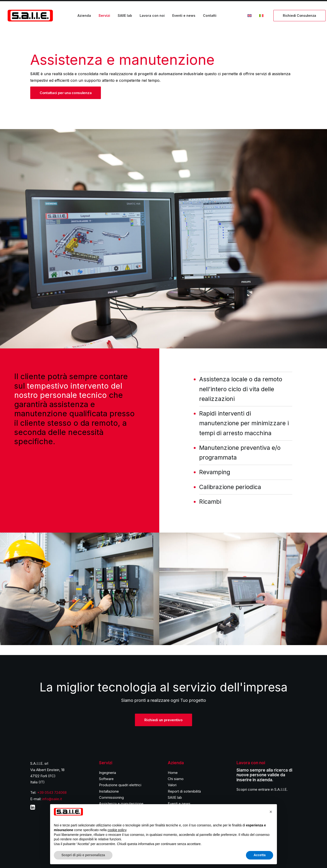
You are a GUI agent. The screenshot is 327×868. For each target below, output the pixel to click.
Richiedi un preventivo (163, 720)
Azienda (84, 15)
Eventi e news (184, 15)
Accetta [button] (260, 855)
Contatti (210, 15)
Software (106, 779)
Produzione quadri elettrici (120, 785)
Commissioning (111, 797)
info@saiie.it (52, 799)
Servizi (104, 15)
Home (173, 773)
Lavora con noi (152, 15)
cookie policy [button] (117, 830)
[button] (271, 812)
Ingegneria (108, 773)
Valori (172, 785)
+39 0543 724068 (52, 792)
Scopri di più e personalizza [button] (83, 855)
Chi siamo (176, 779)
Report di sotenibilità (184, 791)
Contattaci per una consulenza (66, 93)
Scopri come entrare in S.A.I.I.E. (262, 789)
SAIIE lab (125, 15)
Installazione (109, 791)
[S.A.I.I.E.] (30, 16)
